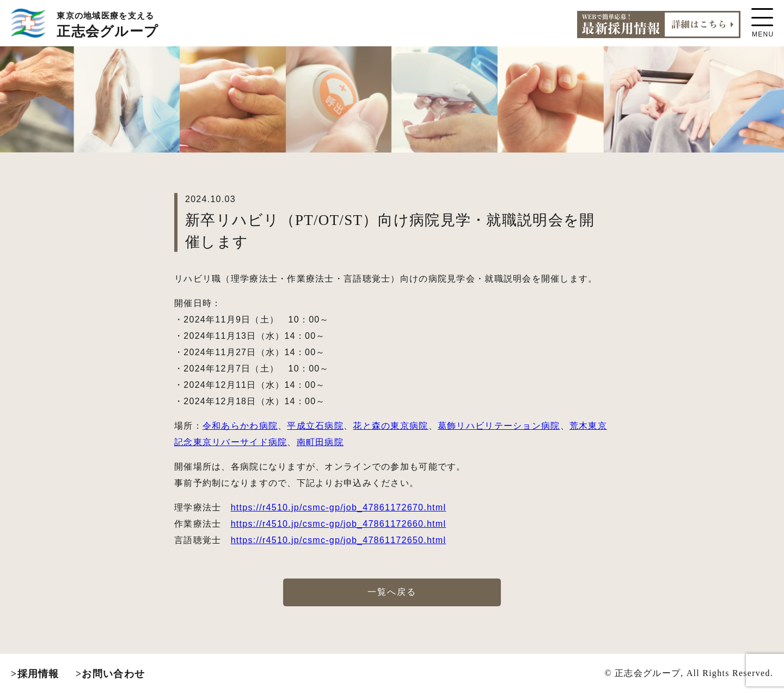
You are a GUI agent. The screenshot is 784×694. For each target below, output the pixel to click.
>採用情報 (35, 674)
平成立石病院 (315, 426)
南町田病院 (320, 442)
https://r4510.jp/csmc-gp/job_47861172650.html (339, 540)
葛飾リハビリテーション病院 (499, 426)
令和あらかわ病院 (240, 426)
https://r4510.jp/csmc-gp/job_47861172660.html (339, 524)
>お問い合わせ (110, 674)
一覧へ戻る (392, 592)
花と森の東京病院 (390, 426)
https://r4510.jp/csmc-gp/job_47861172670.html (339, 507)
